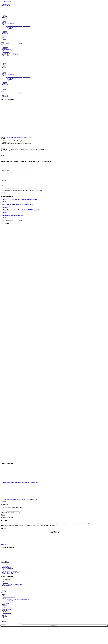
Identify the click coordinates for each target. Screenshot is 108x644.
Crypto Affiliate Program (9, 56)
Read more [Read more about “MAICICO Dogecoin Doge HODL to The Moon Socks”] (6, 209)
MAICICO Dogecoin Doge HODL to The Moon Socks (18, 206)
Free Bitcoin (6, 52)
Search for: (3, 222)
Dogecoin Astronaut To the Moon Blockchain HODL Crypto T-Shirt (22, 212)
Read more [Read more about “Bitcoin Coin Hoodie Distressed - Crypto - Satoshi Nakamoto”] (6, 204)
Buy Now (3, 148)
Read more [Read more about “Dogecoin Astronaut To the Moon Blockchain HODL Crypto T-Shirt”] (6, 214)
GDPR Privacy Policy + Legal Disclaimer (13, 586)
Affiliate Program (7, 5)
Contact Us (6, 48)
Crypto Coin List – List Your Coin (11, 54)
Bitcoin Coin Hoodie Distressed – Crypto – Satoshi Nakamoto (20, 201)
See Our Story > (4, 546)
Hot (4, 17)
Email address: (10, 514)
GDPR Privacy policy (8, 51)
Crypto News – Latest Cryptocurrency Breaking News (18, 26)
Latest (5, 15)
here (39, 525)
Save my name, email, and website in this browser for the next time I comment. (20, 190)
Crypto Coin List (7, 33)
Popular (5, 16)
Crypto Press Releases (11, 27)
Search (20, 43)
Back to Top (3, 593)
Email (2, 187)
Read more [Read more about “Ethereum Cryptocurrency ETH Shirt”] (6, 220)
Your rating (3, 170)
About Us (5, 3)
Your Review (4, 182)
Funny (5, 22)
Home (5, 21)
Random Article (7, 4)
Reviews (6, 97)
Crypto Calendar (10, 29)
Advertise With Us (7, 2)
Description (6, 95)
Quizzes (5, 32)
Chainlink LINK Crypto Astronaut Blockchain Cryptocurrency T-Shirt (16, 137)
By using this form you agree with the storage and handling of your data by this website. (22, 192)
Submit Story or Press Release (10, 53)
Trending (5, 19)
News (5, 25)
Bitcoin (5, 31)
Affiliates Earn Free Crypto (9, 24)
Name (2, 185)
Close (2, 594)
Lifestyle (8, 30)
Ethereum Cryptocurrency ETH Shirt (14, 217)
